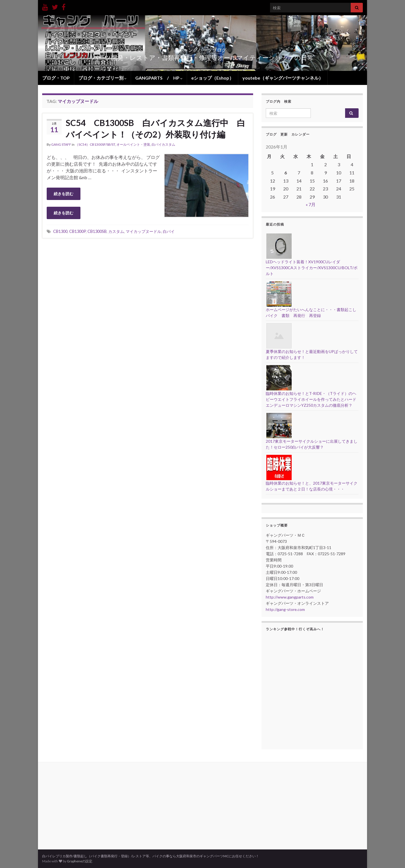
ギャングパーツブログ (203, 48)
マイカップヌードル (143, 231)
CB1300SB (97, 231)
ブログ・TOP (56, 78)
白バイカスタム (163, 144)
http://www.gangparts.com (290, 597)
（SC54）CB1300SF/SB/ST (95, 144)
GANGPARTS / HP (159, 78)
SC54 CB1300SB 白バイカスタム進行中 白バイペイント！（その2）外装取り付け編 (156, 128)
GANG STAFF (61, 144)
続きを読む (64, 194)
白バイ (169, 231)
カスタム (116, 231)
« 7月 (311, 204)
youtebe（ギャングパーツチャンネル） (283, 78)
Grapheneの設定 (80, 861)
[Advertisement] (148, 285)
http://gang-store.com (285, 609)
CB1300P (77, 231)
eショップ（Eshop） (212, 78)
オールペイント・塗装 (133, 144)
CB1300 (60, 231)
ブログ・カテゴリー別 (103, 78)
